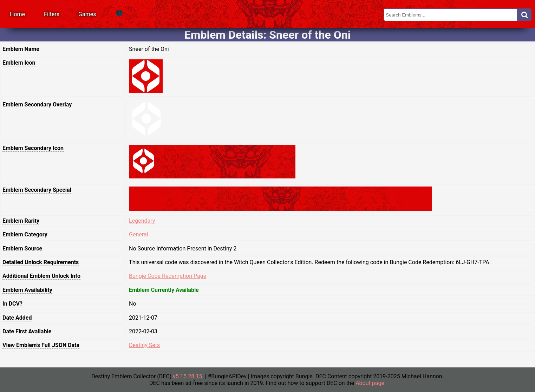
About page (370, 383)
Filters (52, 14)
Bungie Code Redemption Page (168, 276)
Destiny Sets (144, 345)
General (138, 234)
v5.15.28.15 (187, 376)
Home (17, 14)
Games (87, 14)
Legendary (142, 221)
